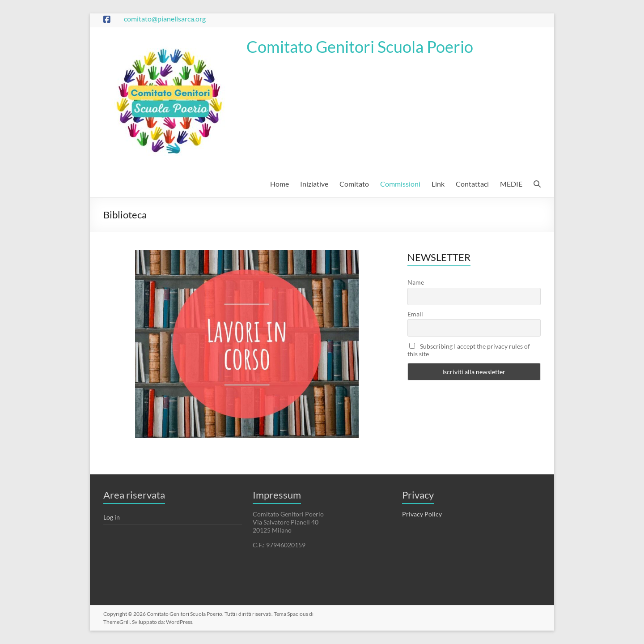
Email (415, 314)
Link (438, 184)
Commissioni (400, 184)
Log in (112, 517)
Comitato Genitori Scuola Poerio (360, 47)
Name (416, 282)
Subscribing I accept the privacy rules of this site (469, 350)
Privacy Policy (422, 514)
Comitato (354, 184)
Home (280, 184)
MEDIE (511, 184)
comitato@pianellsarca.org (165, 19)
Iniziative (314, 184)
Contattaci (472, 184)
